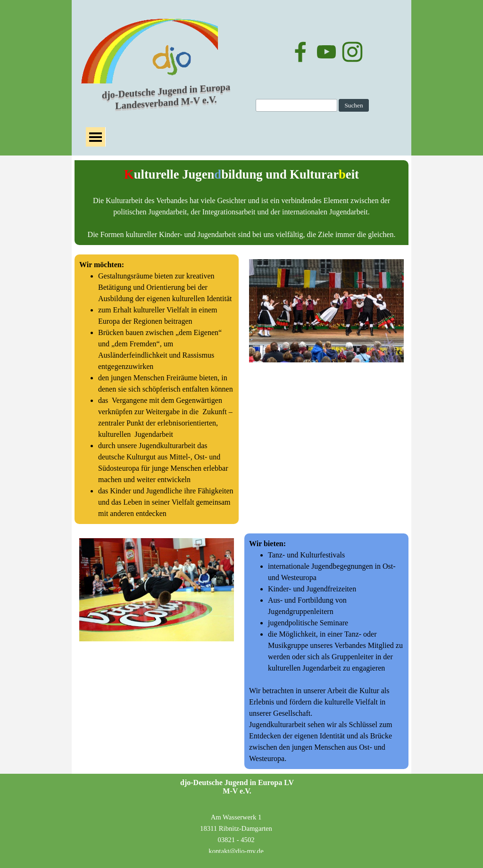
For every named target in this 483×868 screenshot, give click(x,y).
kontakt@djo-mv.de (236, 851)
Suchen (354, 105)
